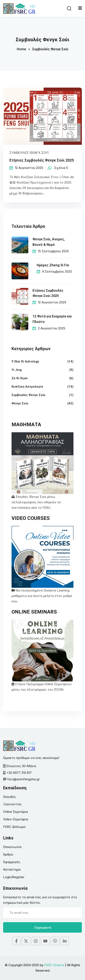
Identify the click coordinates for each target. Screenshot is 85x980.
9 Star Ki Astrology (25, 361)
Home (21, 49)
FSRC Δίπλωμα (14, 827)
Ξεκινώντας (12, 804)
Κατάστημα (12, 869)
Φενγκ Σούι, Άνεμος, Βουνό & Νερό (49, 242)
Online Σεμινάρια (16, 812)
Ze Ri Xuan (20, 378)
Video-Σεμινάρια (16, 819)
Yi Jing (17, 370)
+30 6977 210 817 (19, 773)
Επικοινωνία (12, 847)
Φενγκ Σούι (20, 403)
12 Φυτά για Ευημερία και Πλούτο (52, 319)
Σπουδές (10, 797)
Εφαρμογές (12, 862)
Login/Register (14, 877)
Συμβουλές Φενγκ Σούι (29, 153)
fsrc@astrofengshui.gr (24, 779)
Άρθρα (8, 854)
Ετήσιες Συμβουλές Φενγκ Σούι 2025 (42, 160)
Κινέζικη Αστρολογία (27, 387)
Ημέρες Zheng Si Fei (53, 265)
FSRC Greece (54, 965)
